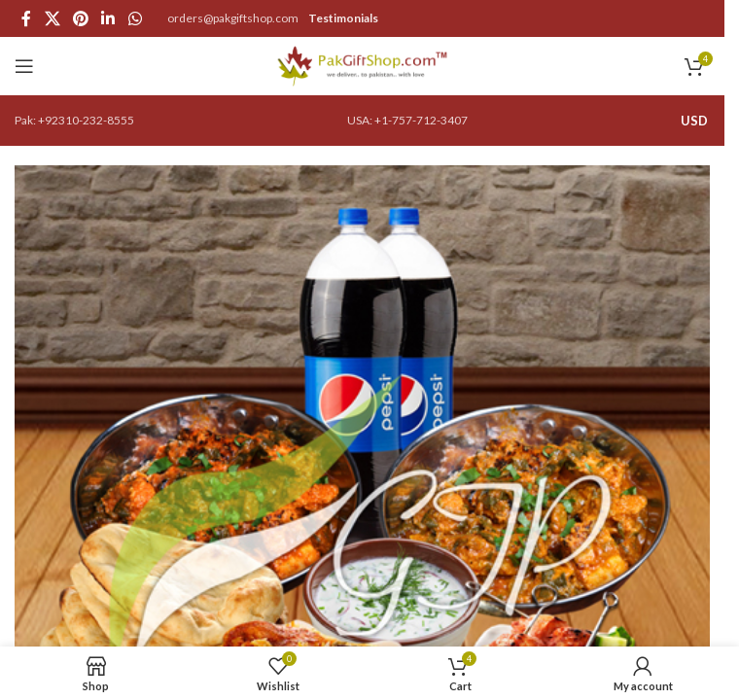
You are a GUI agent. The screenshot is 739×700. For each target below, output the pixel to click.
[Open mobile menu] (24, 66)
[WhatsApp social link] (135, 18)
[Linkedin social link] (108, 18)
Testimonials (343, 18)
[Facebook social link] (26, 18)
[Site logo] (362, 65)
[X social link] (52, 18)
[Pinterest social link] (80, 18)
